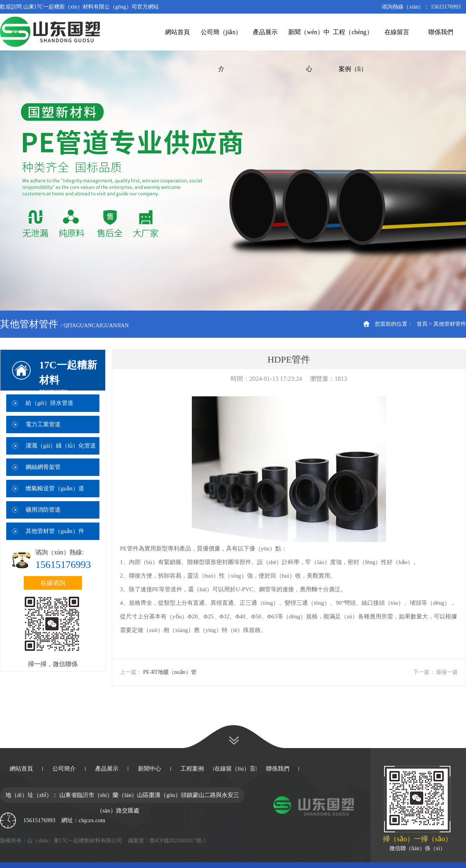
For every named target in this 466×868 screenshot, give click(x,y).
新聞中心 (150, 769)
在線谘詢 (53, 583)
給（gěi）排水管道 (50, 403)
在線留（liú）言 (235, 769)
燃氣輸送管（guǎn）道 (55, 488)
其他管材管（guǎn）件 (55, 531)
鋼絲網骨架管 (43, 467)
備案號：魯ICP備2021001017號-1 (167, 841)
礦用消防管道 (43, 510)
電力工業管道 (43, 424)
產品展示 (107, 769)
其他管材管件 (450, 324)
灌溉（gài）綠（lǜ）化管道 (61, 446)
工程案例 (192, 769)
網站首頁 (21, 769)
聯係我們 (278, 769)
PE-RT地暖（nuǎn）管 (170, 672)
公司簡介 (64, 769)
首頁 (422, 324)
